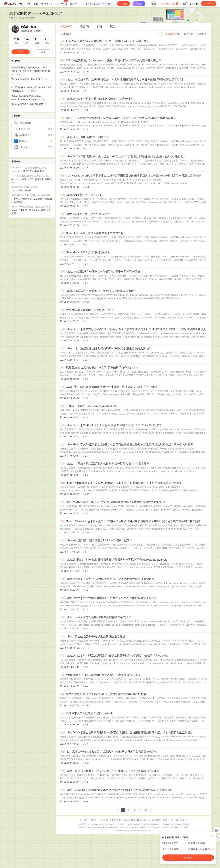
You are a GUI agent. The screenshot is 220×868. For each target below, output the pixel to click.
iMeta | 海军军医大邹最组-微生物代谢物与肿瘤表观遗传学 (98, 291)
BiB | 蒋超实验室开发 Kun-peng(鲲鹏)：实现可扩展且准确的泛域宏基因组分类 (111, 60)
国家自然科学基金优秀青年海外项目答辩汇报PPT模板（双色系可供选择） (32, 195)
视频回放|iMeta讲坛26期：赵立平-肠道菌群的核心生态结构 (99, 368)
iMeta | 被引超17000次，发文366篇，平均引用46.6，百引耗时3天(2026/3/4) (110, 771)
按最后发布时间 (173, 34)
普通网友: (16, 199)
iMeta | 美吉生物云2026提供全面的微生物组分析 (93, 636)
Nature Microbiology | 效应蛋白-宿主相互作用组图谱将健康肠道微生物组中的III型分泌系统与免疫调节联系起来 (130, 521)
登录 (154, 4)
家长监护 (83, 827)
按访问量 (188, 34)
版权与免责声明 (153, 827)
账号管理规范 (140, 827)
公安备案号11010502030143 (89, 824)
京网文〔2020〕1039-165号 (131, 824)
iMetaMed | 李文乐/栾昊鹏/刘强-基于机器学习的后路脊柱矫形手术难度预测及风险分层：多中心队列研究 (127, 444)
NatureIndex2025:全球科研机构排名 (85, 252)
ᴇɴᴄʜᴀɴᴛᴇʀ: (17, 171)
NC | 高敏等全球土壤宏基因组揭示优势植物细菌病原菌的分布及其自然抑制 (109, 752)
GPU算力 (61, 3)
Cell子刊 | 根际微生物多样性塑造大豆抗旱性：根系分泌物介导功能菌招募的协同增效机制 (118, 118)
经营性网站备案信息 (151, 824)
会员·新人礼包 (170, 3)
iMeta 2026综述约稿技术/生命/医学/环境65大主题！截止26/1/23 (32, 207)
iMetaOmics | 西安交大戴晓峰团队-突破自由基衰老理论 (97, 99)
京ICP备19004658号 (110, 824)
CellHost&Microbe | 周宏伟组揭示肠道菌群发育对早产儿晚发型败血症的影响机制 (112, 502)
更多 (73, 4)
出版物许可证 (174, 827)
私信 (43, 52)
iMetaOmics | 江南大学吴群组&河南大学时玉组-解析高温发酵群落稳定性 (107, 579)
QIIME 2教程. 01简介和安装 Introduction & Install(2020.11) (32, 89)
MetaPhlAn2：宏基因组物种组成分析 (29, 168)
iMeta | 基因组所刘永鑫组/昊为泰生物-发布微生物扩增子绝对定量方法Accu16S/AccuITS (117, 790)
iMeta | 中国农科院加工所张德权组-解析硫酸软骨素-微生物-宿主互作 (105, 464)
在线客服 (163, 820)
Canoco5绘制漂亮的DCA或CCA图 (29, 106)
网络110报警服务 (94, 827)
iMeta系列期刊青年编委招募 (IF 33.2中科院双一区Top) (96, 540)
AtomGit (46, 4)
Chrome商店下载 (127, 827)
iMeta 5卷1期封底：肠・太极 (81, 195)
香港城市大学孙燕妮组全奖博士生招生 (86, 713)
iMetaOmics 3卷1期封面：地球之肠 (85, 137)
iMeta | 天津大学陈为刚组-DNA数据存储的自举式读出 (96, 617)
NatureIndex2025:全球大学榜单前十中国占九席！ (93, 233)
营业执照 (184, 827)
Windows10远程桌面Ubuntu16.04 (29, 81)
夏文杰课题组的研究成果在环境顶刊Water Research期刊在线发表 (103, 694)
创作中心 (194, 4)
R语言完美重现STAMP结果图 (25, 187)
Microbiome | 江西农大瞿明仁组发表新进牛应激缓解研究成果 (100, 675)
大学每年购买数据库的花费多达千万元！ (88, 310)
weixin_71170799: (20, 210)
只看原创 (66, 34)
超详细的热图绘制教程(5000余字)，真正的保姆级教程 (32, 176)
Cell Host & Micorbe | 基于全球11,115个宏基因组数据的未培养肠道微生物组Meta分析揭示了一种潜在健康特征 (130, 176)
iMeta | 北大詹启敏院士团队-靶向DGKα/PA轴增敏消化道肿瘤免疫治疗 (106, 348)
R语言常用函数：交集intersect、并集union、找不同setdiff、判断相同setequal (31, 71)
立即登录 (188, 858)
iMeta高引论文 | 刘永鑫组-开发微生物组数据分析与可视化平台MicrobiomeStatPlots (114, 560)
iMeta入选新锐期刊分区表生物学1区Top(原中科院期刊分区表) (101, 272)
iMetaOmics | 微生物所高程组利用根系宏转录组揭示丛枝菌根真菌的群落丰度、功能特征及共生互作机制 (127, 732)
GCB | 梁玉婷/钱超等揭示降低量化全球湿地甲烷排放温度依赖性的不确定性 (109, 387)
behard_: (16, 179)
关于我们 (84, 820)
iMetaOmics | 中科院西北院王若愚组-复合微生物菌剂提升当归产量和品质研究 (110, 425)
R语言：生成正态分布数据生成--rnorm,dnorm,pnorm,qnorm (29, 97)
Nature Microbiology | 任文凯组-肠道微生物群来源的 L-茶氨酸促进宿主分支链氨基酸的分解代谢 (121, 483)
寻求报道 (114, 820)
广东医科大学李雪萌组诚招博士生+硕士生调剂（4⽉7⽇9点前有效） (105, 41)
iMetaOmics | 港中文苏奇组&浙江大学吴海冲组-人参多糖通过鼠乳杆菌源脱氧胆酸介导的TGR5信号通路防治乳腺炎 (133, 329)
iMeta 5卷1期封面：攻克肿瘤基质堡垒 (86, 214)
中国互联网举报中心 (111, 827)
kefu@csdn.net (147, 820)
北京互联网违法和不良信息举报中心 (175, 824)
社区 (36, 4)
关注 (21, 52)
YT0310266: (18, 191)
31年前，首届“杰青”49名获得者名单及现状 (89, 406)
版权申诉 (164, 827)
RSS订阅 (202, 34)
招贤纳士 (94, 820)
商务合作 (104, 820)
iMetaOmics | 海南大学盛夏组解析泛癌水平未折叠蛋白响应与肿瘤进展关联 (109, 598)
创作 (209, 4)
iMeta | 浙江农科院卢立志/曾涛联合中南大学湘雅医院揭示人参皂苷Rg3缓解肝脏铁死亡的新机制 (121, 80)
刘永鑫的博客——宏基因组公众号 (37, 13)
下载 (28, 4)
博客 (21, 4)
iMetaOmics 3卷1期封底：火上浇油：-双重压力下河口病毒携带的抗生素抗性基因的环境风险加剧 (122, 156)
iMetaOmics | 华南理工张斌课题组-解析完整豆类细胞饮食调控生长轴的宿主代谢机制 (115, 656)
